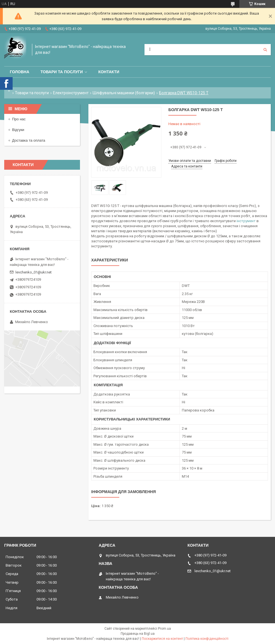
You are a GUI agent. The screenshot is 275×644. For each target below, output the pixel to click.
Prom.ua (164, 629)
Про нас (19, 119)
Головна (20, 72)
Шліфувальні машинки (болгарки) (124, 93)
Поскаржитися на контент (162, 639)
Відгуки (18, 130)
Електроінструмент (71, 93)
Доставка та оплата (29, 140)
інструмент (246, 221)
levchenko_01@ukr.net (34, 272)
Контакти (109, 72)
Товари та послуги (62, 72)
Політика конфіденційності (207, 639)
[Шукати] (265, 50)
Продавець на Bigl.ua (138, 634)
